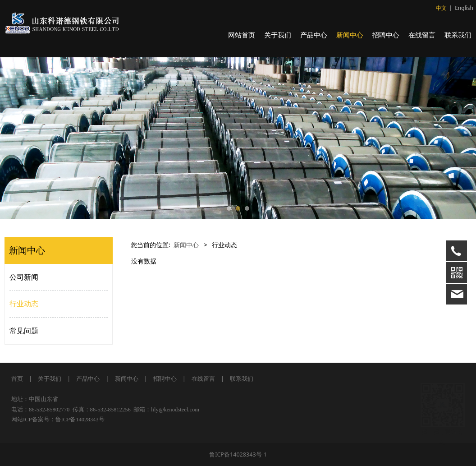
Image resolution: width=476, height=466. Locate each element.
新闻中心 (350, 35)
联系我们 (458, 35)
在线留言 (422, 35)
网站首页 (242, 35)
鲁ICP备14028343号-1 (238, 454)
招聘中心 (386, 35)
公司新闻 (24, 277)
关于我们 (278, 35)
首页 (17, 379)
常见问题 (24, 331)
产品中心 (314, 35)
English (464, 8)
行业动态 (24, 304)
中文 (441, 8)
